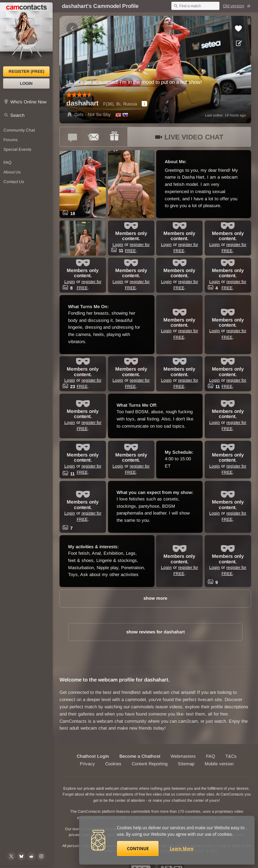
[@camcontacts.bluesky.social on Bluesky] (21, 856)
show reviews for (155, 632)
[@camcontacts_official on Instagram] (41, 856)
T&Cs (231, 756)
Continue (138, 849)
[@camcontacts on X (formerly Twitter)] (11, 856)
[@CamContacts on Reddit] (31, 856)
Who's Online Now (28, 102)
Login (26, 83)
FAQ (7, 162)
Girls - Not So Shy (89, 115)
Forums (10, 140)
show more (155, 598)
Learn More (182, 849)
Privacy (87, 764)
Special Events (17, 149)
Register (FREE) (26, 71)
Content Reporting (150, 764)
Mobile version (219, 764)
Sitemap (186, 764)
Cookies (113, 764)
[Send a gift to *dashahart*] (114, 137)
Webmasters (183, 756)
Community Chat (19, 130)
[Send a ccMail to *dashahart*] (94, 137)
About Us (12, 172)
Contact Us (14, 182)
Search (17, 115)
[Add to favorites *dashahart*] (238, 29)
